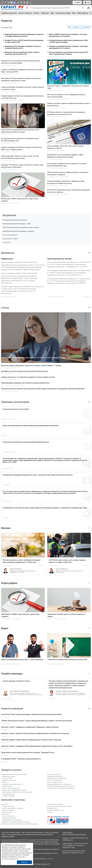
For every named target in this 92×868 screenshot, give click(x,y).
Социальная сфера (63, 13)
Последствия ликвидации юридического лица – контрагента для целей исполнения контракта (38, 475)
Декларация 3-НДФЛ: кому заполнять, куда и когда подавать (20, 200)
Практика (45, 13)
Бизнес (37, 13)
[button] (89, 8)
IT (14, 374)
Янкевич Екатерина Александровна (67, 691)
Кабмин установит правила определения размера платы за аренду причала (69, 104)
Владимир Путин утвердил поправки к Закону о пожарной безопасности (23, 47)
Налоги (5, 435)
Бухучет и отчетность (9, 419)
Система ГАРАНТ (7, 778)
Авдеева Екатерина (16, 569)
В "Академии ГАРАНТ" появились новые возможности (21, 759)
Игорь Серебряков (62, 569)
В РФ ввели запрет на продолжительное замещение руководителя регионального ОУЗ (66, 113)
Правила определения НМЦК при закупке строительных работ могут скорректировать (22, 148)
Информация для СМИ (9, 818)
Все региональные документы (55, 297)
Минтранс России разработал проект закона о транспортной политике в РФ (22, 53)
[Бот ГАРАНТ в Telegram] (21, 3)
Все (70, 27)
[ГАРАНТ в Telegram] (18, 3)
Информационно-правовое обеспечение (14, 774)
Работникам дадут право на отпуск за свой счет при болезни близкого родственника (20, 157)
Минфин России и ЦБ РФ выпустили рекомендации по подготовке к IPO (24, 41)
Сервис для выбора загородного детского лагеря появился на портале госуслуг (23, 88)
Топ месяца (86, 27)
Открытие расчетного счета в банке (16, 409)
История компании (8, 806)
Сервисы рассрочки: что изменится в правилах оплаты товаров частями (28, 377)
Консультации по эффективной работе (14, 790)
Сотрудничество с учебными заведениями (61, 788)
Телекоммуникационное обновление (59, 784)
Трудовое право (8, 468)
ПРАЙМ (4, 782)
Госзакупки (7, 242)
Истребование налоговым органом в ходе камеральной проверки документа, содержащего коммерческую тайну (45, 508)
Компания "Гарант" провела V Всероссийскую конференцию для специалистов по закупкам (35, 733)
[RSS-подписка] (31, 3)
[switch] (28, 8)
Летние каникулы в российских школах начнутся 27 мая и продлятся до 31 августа (69, 53)
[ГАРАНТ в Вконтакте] (9, 3)
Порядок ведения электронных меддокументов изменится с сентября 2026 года (22, 97)
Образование (83, 13)
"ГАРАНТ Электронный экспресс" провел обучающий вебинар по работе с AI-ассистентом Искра (37, 721)
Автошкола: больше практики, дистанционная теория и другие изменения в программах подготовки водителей (43, 389)
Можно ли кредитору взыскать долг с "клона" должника (22, 659)
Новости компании (8, 816)
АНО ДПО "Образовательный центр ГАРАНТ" (61, 786)
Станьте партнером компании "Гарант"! (60, 806)
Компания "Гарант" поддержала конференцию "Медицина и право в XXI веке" (30, 727)
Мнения (6, 528)
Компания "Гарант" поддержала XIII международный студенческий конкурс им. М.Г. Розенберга (37, 746)
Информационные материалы (57, 778)
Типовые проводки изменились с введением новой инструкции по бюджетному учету (66, 182)
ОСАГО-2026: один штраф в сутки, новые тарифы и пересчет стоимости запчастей (67, 561)
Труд (52, 13)
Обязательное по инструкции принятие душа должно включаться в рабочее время (21, 62)
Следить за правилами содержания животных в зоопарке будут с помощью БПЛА (22, 71)
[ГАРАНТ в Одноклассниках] (24, 3)
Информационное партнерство (12, 820)
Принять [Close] (24, 862)
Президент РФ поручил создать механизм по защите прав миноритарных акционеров (22, 166)
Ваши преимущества (54, 774)
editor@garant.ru (68, 840)
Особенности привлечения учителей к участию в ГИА (67, 659)
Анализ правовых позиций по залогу (16, 681)
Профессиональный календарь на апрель (18, 231)
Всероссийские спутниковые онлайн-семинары (17, 792)
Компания (4, 804)
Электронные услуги (9, 794)
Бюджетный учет (64, 168)
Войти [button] (77, 3)
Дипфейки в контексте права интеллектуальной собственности (24, 371)
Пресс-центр (5, 814)
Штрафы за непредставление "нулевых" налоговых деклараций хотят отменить (69, 47)
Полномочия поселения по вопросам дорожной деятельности (26, 442)
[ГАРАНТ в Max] (15, 3)
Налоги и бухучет (25, 13)
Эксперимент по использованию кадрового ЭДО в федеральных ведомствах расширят (65, 156)
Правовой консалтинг (9, 780)
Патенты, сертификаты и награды (13, 808)
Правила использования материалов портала (16, 822)
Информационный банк (55, 776)
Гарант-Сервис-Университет (41, 864)
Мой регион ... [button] (87, 297)
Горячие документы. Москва (59, 259)
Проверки (16, 74)
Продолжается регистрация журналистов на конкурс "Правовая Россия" (28, 752)
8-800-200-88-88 (67, 833)
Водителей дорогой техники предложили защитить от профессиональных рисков (24, 35)
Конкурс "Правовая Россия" (56, 810)
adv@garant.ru (71, 845)
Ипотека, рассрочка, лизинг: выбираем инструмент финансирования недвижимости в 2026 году (22, 561)
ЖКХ (74, 13)
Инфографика (9, 583)
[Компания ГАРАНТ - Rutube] (27, 3)
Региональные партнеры (55, 804)
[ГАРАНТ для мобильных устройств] (5, 3)
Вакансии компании (8, 810)
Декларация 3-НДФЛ (10, 239)
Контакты (50, 812)
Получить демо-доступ (54, 782)
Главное (76, 27)
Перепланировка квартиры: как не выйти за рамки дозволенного (25, 383)
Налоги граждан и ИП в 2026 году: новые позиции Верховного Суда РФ (65, 147)
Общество (16, 92)
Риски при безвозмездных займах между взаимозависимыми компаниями (31, 426)
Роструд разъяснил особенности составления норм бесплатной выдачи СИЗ (20, 140)
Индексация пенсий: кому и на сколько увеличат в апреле (66, 615)
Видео (5, 628)
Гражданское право (9, 452)
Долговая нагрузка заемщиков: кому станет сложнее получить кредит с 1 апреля (31, 365)
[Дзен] (12, 3)
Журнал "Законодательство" (11, 788)
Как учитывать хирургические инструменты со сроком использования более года (67, 165)
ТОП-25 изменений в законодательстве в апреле (21, 227)
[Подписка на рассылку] (2, 3)
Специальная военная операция (15, 220)
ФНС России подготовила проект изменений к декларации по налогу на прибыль (68, 191)
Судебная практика (9, 13)
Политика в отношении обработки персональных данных (19, 824)
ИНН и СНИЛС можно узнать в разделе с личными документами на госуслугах (68, 35)
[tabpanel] (46, 43)
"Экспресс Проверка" (9, 796)
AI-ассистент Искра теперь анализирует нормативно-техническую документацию (31, 714)
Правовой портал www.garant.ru (12, 784)
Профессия (59, 90)
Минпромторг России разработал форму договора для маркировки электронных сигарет (21, 79)
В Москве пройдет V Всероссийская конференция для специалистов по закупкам (31, 740)
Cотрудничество (52, 808)
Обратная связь (7, 812)
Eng (87, 3)
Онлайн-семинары (12, 673)
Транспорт (15, 391)
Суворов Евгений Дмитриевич (19, 691)
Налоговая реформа (10, 235)
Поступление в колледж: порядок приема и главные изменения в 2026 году (34, 357)
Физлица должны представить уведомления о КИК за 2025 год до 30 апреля (68, 41)
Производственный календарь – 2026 (17, 224)
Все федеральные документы (9, 297)
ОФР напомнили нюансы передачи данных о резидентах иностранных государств (68, 173)
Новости (7, 21)
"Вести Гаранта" (7, 786)
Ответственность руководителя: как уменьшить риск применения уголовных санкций (20, 131)
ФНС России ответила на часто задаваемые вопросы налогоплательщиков (66, 96)
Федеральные (7, 259)
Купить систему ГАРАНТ (55, 780)
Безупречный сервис (9, 776)
